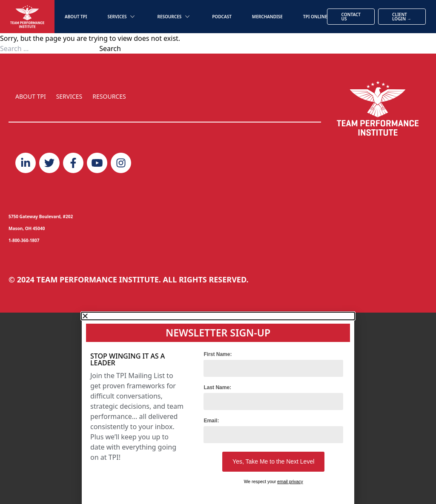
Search (110, 48)
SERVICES (69, 96)
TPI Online (315, 17)
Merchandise (267, 17)
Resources (174, 17)
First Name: (218, 354)
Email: (211, 421)
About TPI (76, 17)
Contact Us (351, 17)
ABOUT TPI (31, 96)
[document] (218, 408)
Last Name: (217, 387)
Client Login (402, 17)
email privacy (290, 482)
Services (122, 17)
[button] (218, 316)
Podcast (222, 17)
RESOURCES (109, 96)
